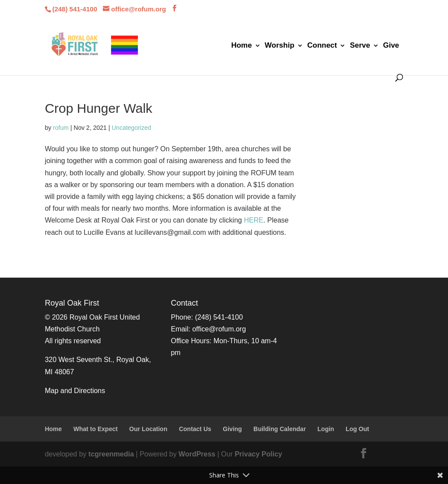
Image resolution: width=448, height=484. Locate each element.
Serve (360, 46)
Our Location (148, 429)
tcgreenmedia (111, 454)
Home (241, 46)
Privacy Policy (258, 454)
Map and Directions (75, 391)
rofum (61, 128)
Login (326, 429)
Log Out (357, 429)
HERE (253, 220)
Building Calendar (280, 429)
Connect (322, 46)
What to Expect (96, 429)
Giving (232, 429)
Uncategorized (131, 128)
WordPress (197, 454)
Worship (280, 46)
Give (391, 46)
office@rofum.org (219, 329)
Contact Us (195, 429)
